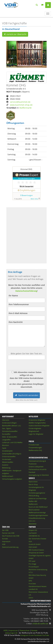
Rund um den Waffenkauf (38, 507)
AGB (4, 544)
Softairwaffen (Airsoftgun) (12, 454)
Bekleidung (6, 468)
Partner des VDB (8, 533)
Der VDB (5, 530)
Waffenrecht (33, 504)
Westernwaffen (8, 462)
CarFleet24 (33, 533)
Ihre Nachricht (16, 322)
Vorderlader (7, 459)
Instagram (25, 635)
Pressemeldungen (35, 447)
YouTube (46, 635)
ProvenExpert (34, 567)
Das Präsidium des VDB (11, 536)
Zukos (31, 598)
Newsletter (33, 524)
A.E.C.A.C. (32, 521)
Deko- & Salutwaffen (10, 437)
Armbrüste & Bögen (9, 423)
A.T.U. (31, 572)
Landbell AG (33, 589)
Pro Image (32, 564)
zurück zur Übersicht (15, 34)
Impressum (6, 541)
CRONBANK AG (34, 536)
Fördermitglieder (35, 428)
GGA (30, 541)
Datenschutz (25, 630)
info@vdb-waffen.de (40, 624)
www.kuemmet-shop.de (21, 105)
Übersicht (6, 420)
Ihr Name (13, 296)
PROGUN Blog (34, 496)
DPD (30, 581)
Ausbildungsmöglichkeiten (38, 515)
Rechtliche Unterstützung (38, 570)
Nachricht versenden (26, 395)
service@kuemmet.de (20, 102)
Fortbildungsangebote (37, 493)
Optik (4, 448)
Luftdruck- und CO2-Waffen (12, 442)
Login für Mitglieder (36, 434)
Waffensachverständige (37, 512)
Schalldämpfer (7, 451)
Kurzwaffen (6, 434)
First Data (32, 584)
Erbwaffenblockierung (37, 518)
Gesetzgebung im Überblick (39, 475)
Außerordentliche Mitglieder (39, 426)
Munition (6, 445)
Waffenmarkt (25, 108)
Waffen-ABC (33, 501)
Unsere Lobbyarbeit (36, 467)
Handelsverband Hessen (38, 586)
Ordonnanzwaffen (9, 456)
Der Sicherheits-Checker (38, 539)
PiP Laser (32, 561)
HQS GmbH (33, 547)
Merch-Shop (33, 484)
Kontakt (5, 539)
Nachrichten (33, 482)
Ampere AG (33, 530)
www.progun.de (11, 633)
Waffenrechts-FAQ (35, 450)
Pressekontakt (34, 445)
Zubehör (5, 465)
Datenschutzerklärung (26, 291)
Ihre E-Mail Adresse (18, 313)
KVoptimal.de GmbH (36, 553)
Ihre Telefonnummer (19, 304)
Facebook (38, 635)
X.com (31, 635)
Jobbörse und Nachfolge (38, 498)
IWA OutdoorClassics (36, 550)
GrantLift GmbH (35, 544)
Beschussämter (34, 510)
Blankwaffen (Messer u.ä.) (11, 426)
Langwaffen (6, 440)
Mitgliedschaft (34, 431)
